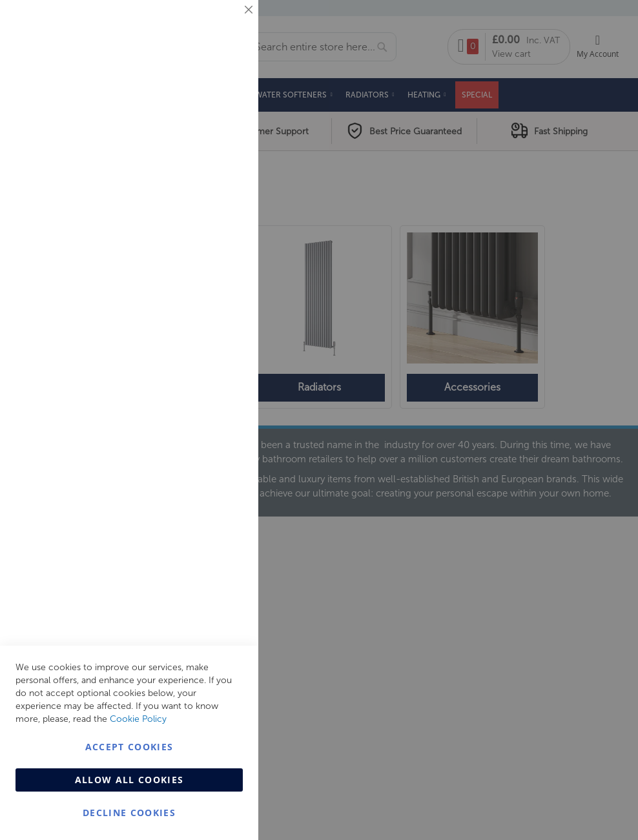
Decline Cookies (129, 813)
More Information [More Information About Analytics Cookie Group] (207, 393)
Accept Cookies (129, 747)
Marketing (223, 162)
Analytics (223, 325)
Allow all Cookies (129, 780)
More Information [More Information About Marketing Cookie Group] (207, 269)
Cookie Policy (138, 719)
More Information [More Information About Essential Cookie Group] (207, 107)
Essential (223, 26)
